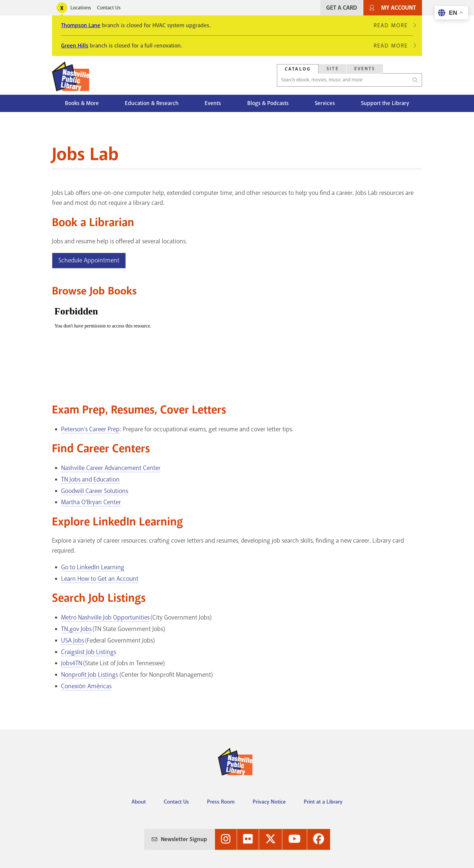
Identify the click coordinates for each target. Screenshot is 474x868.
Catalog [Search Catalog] (298, 69)
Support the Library (385, 103)
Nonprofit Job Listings (89, 675)
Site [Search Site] (333, 69)
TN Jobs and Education (90, 479)
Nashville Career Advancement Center (111, 468)
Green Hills (75, 46)
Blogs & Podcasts (268, 103)
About (139, 802)
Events (213, 103)
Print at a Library (323, 802)
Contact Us (109, 8)
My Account (399, 8)
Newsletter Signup (184, 839)
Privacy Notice (269, 802)
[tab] (298, 69)
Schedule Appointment (89, 260)
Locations (81, 8)
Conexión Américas (86, 686)
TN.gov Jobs (76, 629)
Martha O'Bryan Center (91, 502)
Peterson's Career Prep (90, 429)
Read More (393, 25)
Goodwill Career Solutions (95, 491)
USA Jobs (73, 640)
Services (325, 103)
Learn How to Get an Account (100, 579)
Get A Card (342, 8)
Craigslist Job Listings (89, 652)
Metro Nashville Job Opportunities (105, 617)
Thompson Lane (81, 25)
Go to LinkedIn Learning (93, 567)
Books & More (82, 103)
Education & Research (152, 103)
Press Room (221, 802)
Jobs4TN (72, 663)
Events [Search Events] (365, 69)
